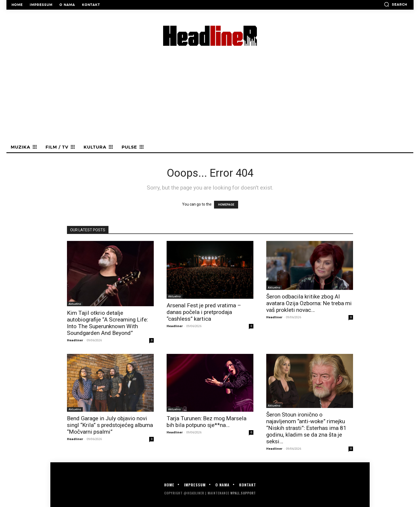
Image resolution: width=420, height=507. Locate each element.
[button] (395, 4)
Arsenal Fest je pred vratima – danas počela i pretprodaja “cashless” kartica (204, 312)
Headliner (75, 340)
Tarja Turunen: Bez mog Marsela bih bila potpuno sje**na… (207, 422)
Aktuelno (75, 304)
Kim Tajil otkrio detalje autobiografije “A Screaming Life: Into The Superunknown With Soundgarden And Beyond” (107, 323)
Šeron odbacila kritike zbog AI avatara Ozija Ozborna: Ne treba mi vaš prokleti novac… (309, 303)
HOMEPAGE (226, 205)
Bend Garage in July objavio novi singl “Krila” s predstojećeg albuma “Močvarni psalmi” (110, 425)
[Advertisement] (210, 102)
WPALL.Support (243, 493)
